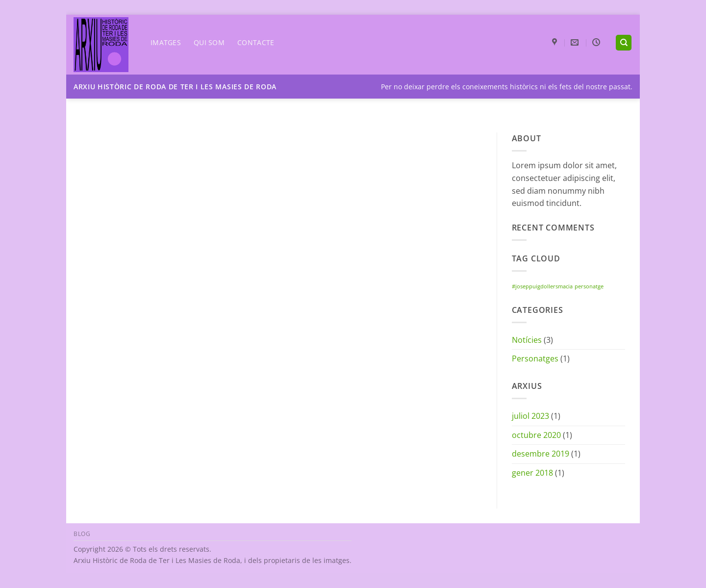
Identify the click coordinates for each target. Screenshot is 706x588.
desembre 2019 (541, 454)
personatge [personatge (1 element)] (589, 286)
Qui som (209, 42)
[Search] (624, 43)
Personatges (535, 358)
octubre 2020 (536, 435)
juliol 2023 (530, 416)
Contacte (256, 42)
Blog (82, 534)
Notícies (527, 340)
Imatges (166, 42)
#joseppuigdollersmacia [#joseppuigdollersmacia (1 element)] (542, 286)
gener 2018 (532, 473)
